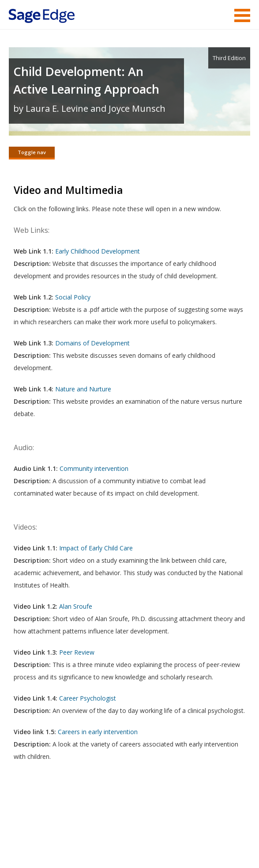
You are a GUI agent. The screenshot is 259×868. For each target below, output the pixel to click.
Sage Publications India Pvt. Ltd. (137, 814)
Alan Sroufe (76, 607)
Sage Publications (59, 814)
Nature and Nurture (83, 390)
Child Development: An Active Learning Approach (86, 80)
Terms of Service (89, 835)
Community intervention (94, 469)
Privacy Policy (192, 835)
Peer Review (77, 653)
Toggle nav (32, 152)
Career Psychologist (88, 699)
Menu (242, 15)
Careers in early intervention (98, 733)
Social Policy (73, 298)
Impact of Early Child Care (97, 549)
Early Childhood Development (98, 252)
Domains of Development (92, 344)
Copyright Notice (143, 835)
